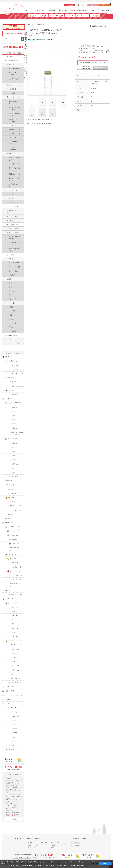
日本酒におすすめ (15, 134)
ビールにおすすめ (15, 130)
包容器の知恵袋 (78, 10)
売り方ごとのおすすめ (13, 206)
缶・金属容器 (31, 848)
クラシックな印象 (15, 267)
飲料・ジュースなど (14, 97)
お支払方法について (11, 786)
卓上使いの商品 (12, 216)
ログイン (81, 5)
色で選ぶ (10, 279)
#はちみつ (33, 16)
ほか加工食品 (12, 89)
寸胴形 (11, 307)
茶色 (10, 283)
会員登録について (11, 778)
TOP (28, 10)
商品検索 (52, 10)
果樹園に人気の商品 (14, 229)
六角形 (11, 327)
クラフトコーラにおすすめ (15, 108)
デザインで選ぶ (11, 255)
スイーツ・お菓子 (13, 190)
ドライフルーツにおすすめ (15, 74)
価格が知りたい (10, 803)
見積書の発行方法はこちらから (14, 816)
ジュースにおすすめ (15, 102)
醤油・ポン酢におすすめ (15, 159)
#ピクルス (70, 16)
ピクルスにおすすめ (15, 80)
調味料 (9, 154)
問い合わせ (105, 10)
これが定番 (9, 57)
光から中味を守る (13, 343)
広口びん (30, 844)
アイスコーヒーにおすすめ (15, 120)
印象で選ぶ (11, 259)
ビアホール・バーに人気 (15, 244)
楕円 (10, 315)
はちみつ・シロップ (14, 85)
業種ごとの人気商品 (12, 224)
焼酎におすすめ (14, 138)
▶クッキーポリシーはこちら (80, 866)
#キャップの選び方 (57, 16)
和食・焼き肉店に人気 (15, 250)
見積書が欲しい (10, 811)
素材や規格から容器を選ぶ (13, 353)
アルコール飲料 (12, 125)
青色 (10, 295)
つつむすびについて (39, 10)
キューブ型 (13, 323)
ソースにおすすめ (15, 164)
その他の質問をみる (13, 819)
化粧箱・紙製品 (55, 842)
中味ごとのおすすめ (12, 61)
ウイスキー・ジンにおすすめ (15, 149)
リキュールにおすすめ (15, 143)
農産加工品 (11, 65)
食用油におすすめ (15, 174)
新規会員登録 (69, 5)
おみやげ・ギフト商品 (14, 211)
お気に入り (93, 5)
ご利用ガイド (94, 10)
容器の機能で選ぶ (11, 335)
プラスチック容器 (33, 846)
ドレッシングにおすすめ (15, 179)
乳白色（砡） (13, 299)
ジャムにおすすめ (15, 69)
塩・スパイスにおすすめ (15, 169)
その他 (53, 848)
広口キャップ (44, 844)
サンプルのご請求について (13, 794)
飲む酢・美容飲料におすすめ (15, 114)
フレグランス (13, 202)
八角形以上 (13, 331)
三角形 (11, 319)
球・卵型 (12, 311)
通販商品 (10, 220)
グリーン (12, 291)
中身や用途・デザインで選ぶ (13, 53)
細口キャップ (44, 842)
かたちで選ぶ (12, 303)
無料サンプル (63, 10)
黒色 (10, 287)
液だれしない (12, 339)
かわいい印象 (13, 271)
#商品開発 (95, 16)
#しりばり (43, 16)
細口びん (30, 842)
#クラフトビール (82, 16)
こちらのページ (14, 784)
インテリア (11, 198)
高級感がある (13, 275)
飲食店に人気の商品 (14, 233)
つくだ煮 (12, 93)
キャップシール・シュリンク (58, 844)
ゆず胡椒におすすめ (15, 185)
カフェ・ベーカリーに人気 (15, 238)
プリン (11, 194)
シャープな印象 (14, 263)
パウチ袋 (53, 846)
